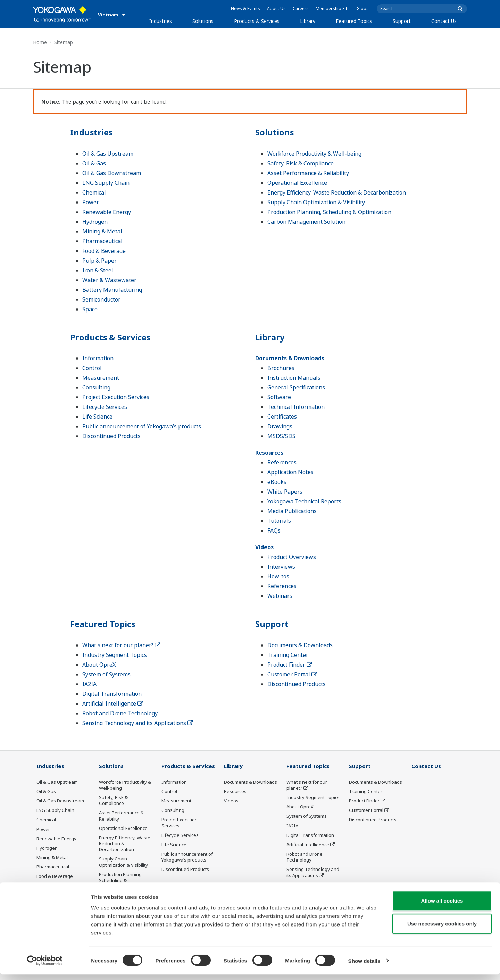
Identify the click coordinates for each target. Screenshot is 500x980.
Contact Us (444, 21)
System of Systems (106, 674)
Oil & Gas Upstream (108, 153)
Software (279, 397)
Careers (301, 9)
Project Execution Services (116, 397)
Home (40, 42)
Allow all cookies (442, 906)
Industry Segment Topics (115, 655)
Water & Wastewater (109, 280)
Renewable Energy (107, 212)
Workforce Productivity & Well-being (314, 153)
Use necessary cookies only (442, 929)
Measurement (101, 378)
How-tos (278, 576)
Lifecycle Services (105, 407)
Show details (364, 966)
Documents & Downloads (290, 358)
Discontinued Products (111, 436)
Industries (161, 21)
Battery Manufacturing (112, 289)
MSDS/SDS (281, 436)
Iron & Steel (98, 270)
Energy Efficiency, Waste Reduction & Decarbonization (337, 192)
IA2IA (89, 684)
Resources (269, 453)
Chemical (94, 192)
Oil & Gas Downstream (112, 173)
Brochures (281, 368)
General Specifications (296, 387)
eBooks (277, 482)
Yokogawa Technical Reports (304, 501)
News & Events (245, 9)
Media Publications (292, 511)
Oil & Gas (94, 163)
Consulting (96, 387)
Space (90, 309)
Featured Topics (354, 21)
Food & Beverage (104, 250)
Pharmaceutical (102, 241)
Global (363, 9)
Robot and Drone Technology (120, 713)
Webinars (280, 596)
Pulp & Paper (99, 260)
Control (92, 368)
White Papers (285, 492)
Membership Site (333, 9)
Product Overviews (292, 557)
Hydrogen (95, 221)
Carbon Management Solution (306, 221)
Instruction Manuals (294, 378)
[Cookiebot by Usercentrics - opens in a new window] (45, 966)
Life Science (97, 417)
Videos (264, 547)
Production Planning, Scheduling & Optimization (329, 212)
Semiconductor (101, 299)
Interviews (281, 567)
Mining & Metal (102, 231)
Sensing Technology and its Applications (138, 723)
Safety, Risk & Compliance (301, 163)
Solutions (203, 21)
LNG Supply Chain (106, 182)
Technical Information (296, 407)
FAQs (274, 530)
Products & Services (257, 21)
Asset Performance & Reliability (308, 173)
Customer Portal (292, 674)
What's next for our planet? (121, 645)
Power (91, 202)
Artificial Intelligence (113, 703)
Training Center (288, 655)
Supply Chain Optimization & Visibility (316, 202)
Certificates (282, 417)
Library (308, 21)
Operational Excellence (297, 182)
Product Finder (290, 665)
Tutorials (279, 521)
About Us (276, 9)
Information (98, 358)
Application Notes (290, 472)
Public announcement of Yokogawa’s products (142, 426)
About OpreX (99, 665)
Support (402, 21)
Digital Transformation (112, 694)
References (282, 462)
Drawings (280, 426)
